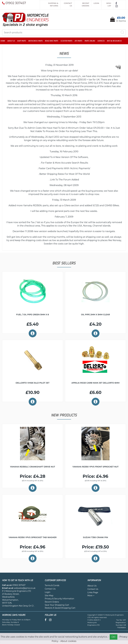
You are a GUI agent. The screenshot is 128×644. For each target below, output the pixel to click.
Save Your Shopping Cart (57, 605)
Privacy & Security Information (59, 599)
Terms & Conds (52, 586)
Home (4, 41)
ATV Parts (80, 41)
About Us (13, 41)
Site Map (49, 596)
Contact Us (68, 4)
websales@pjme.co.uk (25, 588)
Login (96, 3)
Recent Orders (86, 4)
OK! (114, 637)
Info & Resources (116, 41)
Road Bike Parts (53, 41)
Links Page (93, 593)
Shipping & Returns (53, 4)
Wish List (109, 4)
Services (103, 41)
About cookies (68, 641)
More (91, 596)
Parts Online (91, 41)
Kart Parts (23, 41)
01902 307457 (19, 585)
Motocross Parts (37, 41)
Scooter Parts (68, 41)
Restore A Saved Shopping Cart (60, 608)
